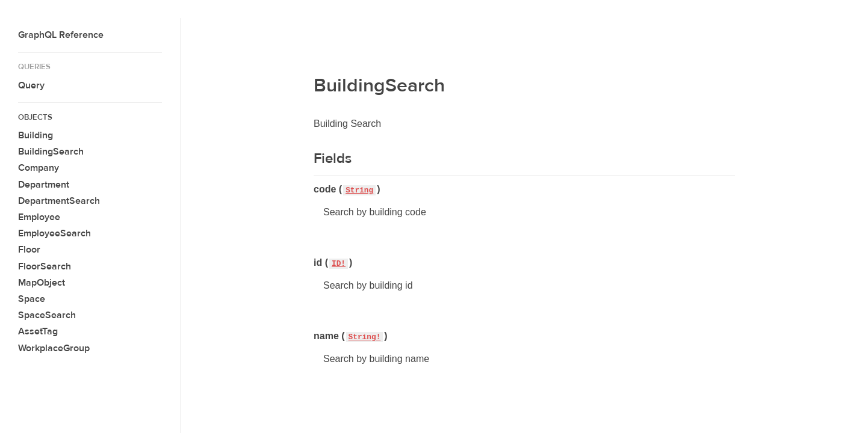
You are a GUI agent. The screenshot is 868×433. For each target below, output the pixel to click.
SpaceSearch (47, 315)
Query (31, 85)
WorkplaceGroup (54, 348)
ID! (339, 264)
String (359, 190)
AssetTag (38, 331)
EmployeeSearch (54, 233)
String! (365, 337)
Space (32, 299)
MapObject (42, 283)
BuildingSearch (51, 152)
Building (36, 135)
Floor (29, 250)
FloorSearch (45, 266)
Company (39, 168)
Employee (39, 217)
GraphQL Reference (61, 35)
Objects (35, 117)
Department (44, 185)
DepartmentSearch (59, 201)
